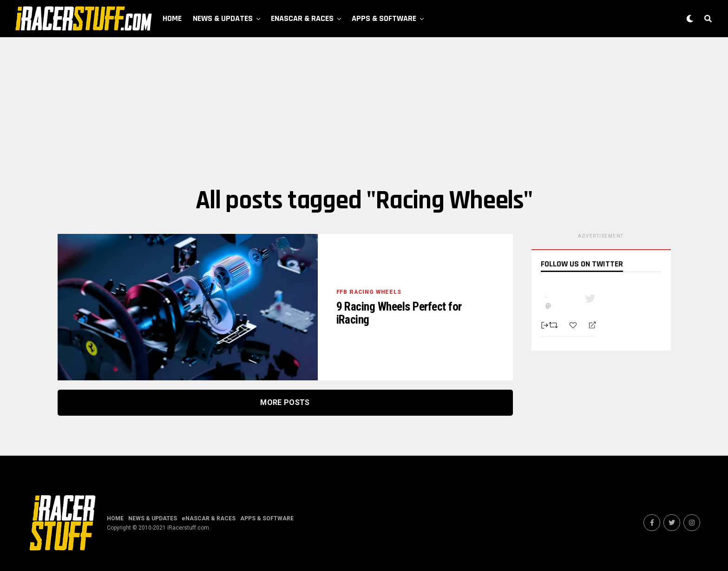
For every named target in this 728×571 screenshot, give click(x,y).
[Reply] (588, 325)
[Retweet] (554, 325)
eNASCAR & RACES (302, 18)
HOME (172, 18)
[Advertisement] (364, 112)
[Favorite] (574, 325)
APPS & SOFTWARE (384, 18)
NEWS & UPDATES (223, 18)
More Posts (285, 402)
